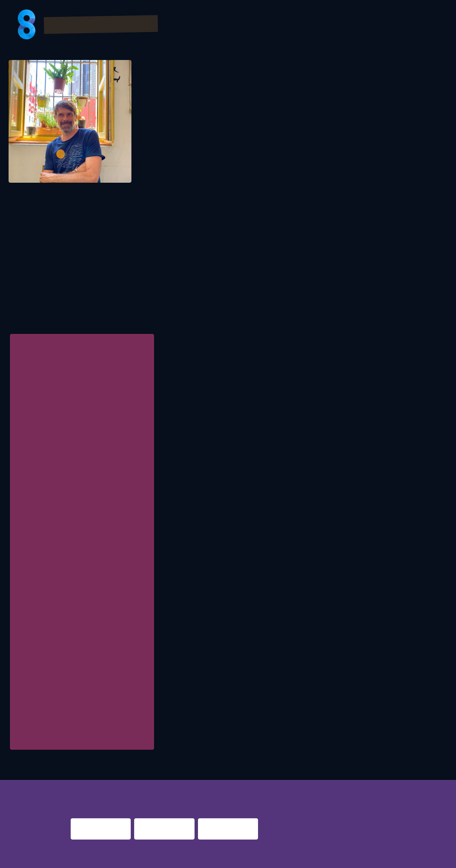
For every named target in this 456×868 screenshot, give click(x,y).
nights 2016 (403, 786)
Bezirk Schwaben (60, 654)
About (425, 25)
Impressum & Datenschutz (117, 858)
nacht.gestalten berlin (289, 786)
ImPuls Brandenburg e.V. (67, 709)
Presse (392, 25)
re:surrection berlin (222, 786)
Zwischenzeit (37, 740)
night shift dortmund (160, 786)
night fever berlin (92, 786)
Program (225, 25)
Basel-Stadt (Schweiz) (65, 627)
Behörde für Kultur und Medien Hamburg (82, 599)
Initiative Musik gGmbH (66, 682)
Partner (329, 25)
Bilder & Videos (278, 25)
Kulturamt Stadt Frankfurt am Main (77, 572)
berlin (332, 786)
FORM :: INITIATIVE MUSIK (63, 372)
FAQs (361, 25)
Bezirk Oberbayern (61, 545)
